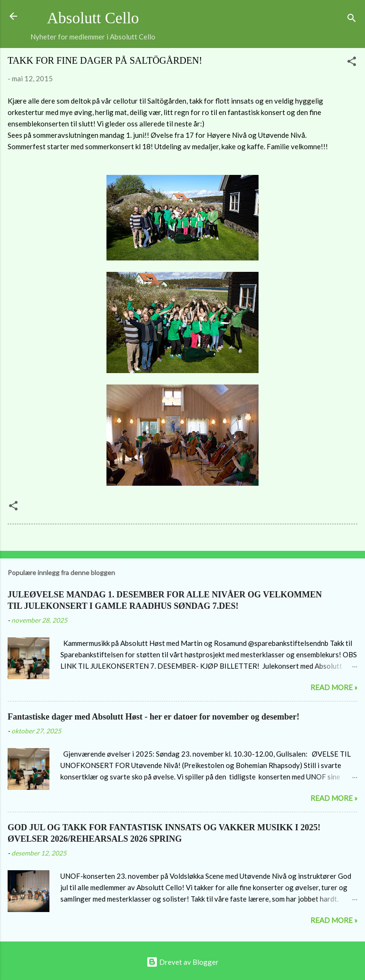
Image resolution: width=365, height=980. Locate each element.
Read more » (334, 687)
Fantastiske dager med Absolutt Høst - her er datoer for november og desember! (154, 717)
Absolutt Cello (93, 18)
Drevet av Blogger (182, 962)
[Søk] (352, 19)
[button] (352, 63)
